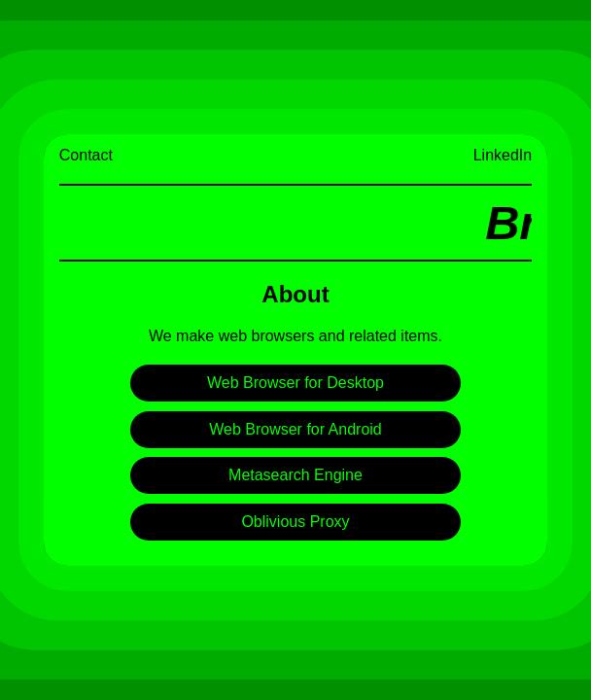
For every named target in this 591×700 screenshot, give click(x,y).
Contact (86, 155)
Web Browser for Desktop (295, 383)
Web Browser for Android (295, 429)
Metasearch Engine (295, 475)
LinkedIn (503, 155)
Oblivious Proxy (295, 522)
